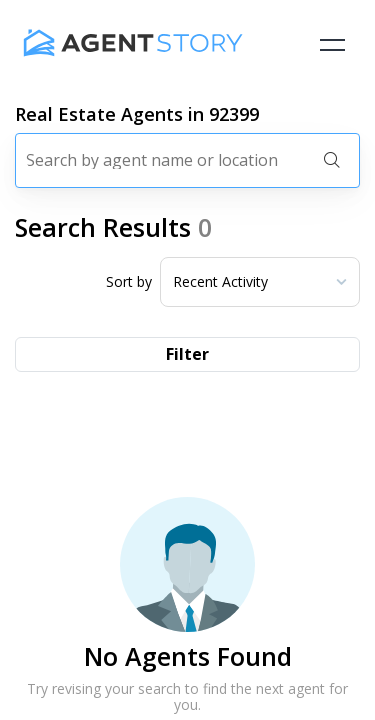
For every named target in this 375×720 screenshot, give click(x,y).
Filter (187, 354)
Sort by (129, 282)
